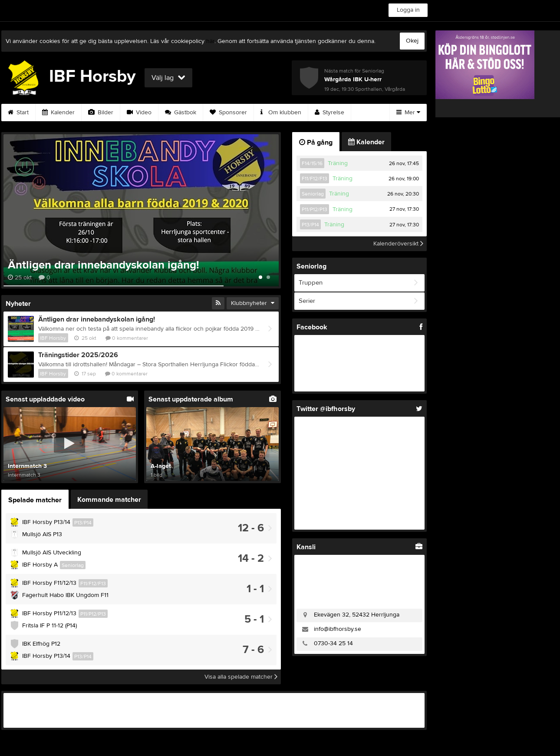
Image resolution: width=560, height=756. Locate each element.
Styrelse (329, 113)
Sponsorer (228, 113)
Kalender (58, 113)
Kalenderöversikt (398, 244)
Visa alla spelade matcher (241, 677)
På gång (316, 143)
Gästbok (181, 113)
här (210, 41)
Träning (338, 163)
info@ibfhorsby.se (338, 629)
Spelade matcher (35, 500)
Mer (408, 113)
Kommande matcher (109, 500)
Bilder (101, 113)
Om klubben (281, 113)
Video (139, 113)
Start (18, 113)
